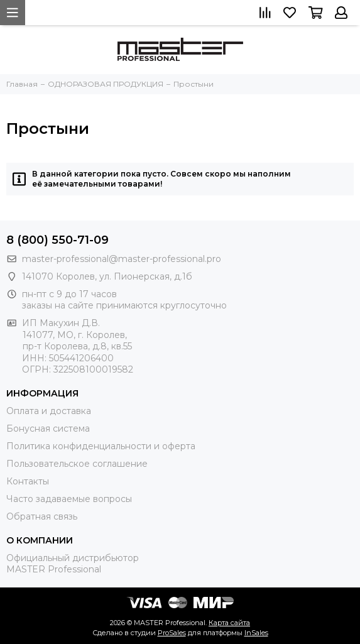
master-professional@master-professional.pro (122, 259)
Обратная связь (42, 516)
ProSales (172, 633)
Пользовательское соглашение (77, 464)
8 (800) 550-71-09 (57, 240)
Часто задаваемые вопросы (69, 499)
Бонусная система (48, 428)
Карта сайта (229, 623)
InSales (256, 633)
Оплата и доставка (49, 411)
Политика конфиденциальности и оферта (101, 446)
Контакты (28, 481)
